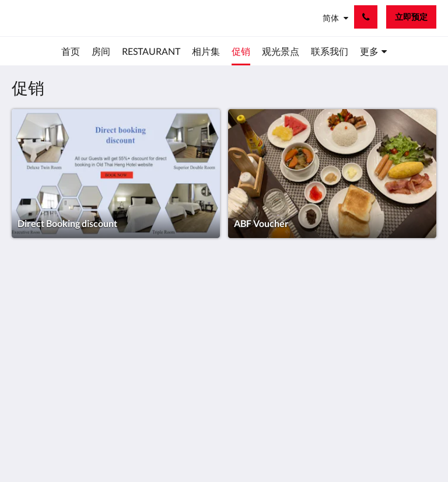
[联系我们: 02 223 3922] (366, 17)
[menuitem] (71, 51)
